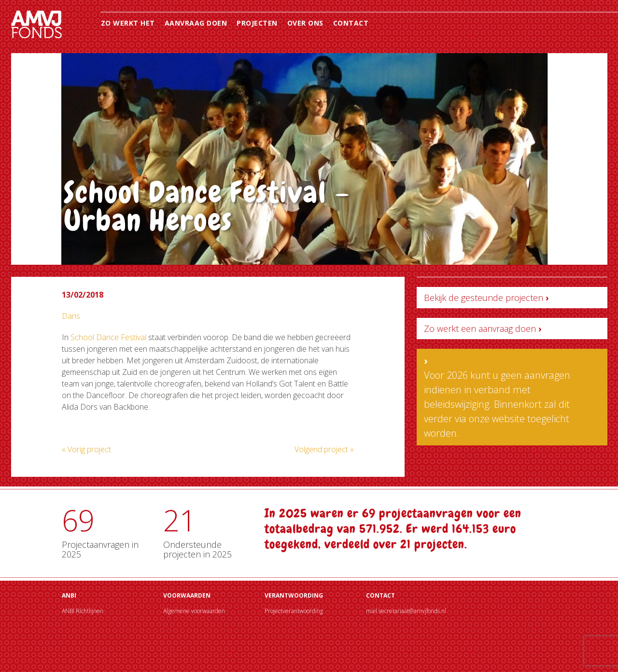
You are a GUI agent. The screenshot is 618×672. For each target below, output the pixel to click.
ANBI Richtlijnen (83, 611)
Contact (351, 23)
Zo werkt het (128, 23)
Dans (71, 316)
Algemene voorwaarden (194, 611)
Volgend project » (324, 449)
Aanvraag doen (196, 23)
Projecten (257, 23)
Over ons (305, 23)
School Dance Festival (108, 337)
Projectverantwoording (294, 611)
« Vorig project (86, 449)
